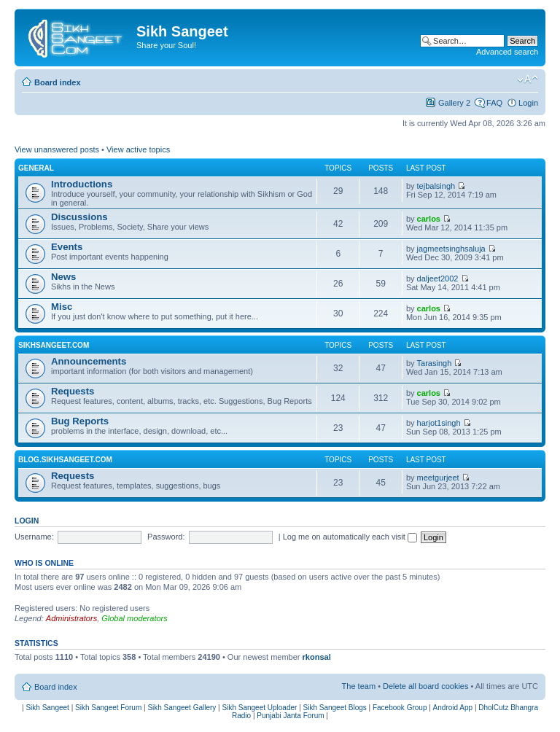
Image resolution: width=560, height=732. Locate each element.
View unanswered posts (57, 149)
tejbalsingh (436, 186)
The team (359, 686)
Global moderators (135, 618)
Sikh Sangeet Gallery (182, 708)
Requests (73, 391)
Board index (58, 82)
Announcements (89, 361)
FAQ (494, 103)
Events (67, 247)
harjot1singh (439, 423)
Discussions (79, 217)
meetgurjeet (438, 478)
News (63, 277)
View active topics (138, 149)
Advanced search (507, 52)
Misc (62, 307)
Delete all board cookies (425, 686)
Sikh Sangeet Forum (108, 708)
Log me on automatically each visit (350, 537)
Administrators (71, 618)
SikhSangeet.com (54, 345)
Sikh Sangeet (47, 708)
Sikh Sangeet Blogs (335, 708)
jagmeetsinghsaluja (451, 249)
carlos (429, 219)
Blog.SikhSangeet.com (65, 460)
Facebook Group (400, 708)
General (36, 168)
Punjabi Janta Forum (290, 716)
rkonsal (317, 657)
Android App (453, 708)
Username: (34, 537)
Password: (166, 537)
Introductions (82, 184)
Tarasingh (435, 363)
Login (528, 103)
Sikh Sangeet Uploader (260, 708)
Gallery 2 (454, 103)
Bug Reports (80, 421)
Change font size (528, 79)
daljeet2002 (438, 279)
